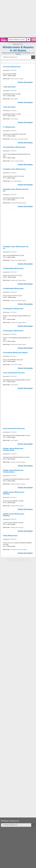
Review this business (25, 82)
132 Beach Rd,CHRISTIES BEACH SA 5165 (16, 457)
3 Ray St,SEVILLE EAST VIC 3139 (13, 176)
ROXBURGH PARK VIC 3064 (12, 94)
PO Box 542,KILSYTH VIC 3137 (12, 276)
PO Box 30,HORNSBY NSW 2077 (13, 360)
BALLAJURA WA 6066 (10, 74)
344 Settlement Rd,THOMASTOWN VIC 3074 (17, 380)
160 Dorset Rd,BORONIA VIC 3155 (13, 198)
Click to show (12, 76)
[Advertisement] (18, 19)
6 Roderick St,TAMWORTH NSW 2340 (14, 134)
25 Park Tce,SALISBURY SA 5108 (13, 501)
